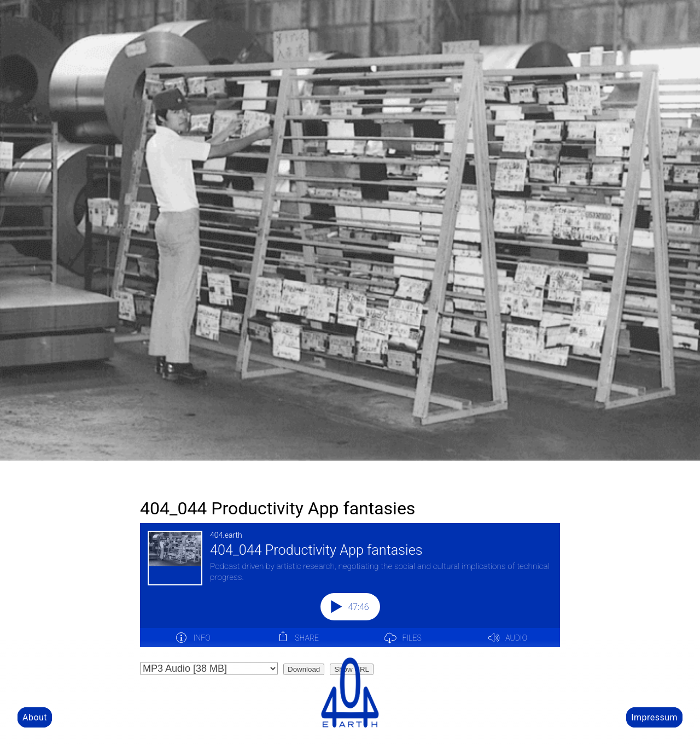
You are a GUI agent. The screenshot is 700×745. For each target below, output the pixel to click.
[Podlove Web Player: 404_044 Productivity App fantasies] (350, 591)
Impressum (654, 717)
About (35, 717)
